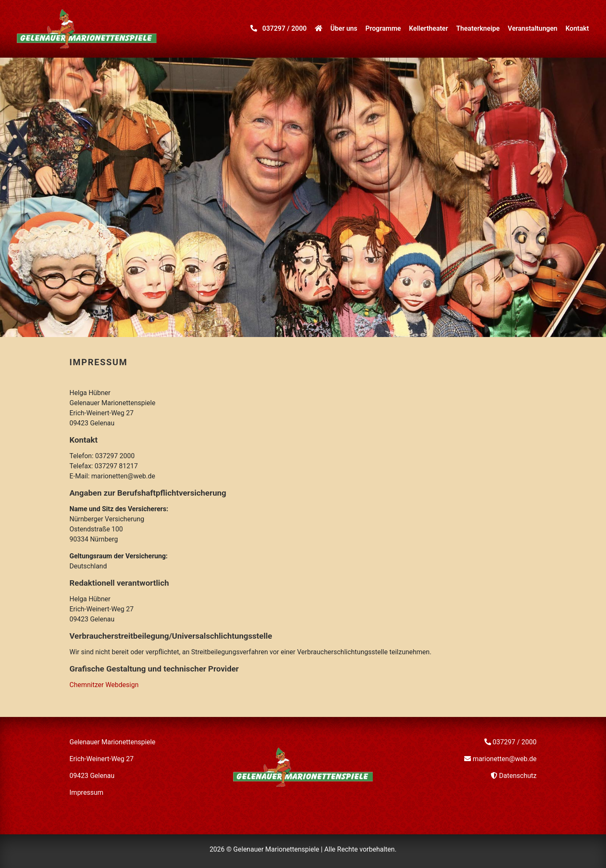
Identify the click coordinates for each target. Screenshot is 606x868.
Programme (383, 28)
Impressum (86, 792)
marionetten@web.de (505, 759)
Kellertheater (429, 28)
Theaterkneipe (478, 28)
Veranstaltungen (533, 28)
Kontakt (577, 28)
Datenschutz (518, 776)
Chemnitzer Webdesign (104, 685)
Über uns (344, 28)
